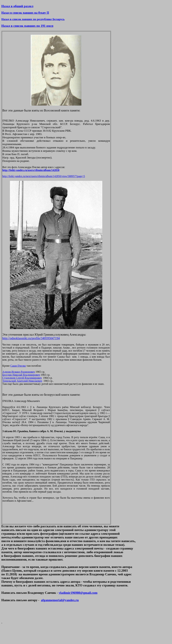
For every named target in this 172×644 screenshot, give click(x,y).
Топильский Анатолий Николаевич (22, 381)
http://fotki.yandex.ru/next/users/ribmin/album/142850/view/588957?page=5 (44, 176)
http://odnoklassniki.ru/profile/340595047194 (31, 338)
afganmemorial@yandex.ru (60, 600)
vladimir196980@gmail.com (78, 593)
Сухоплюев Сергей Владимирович (22, 378)
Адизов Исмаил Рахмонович (19, 372)
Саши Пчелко (18, 366)
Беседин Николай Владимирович (21, 375)
